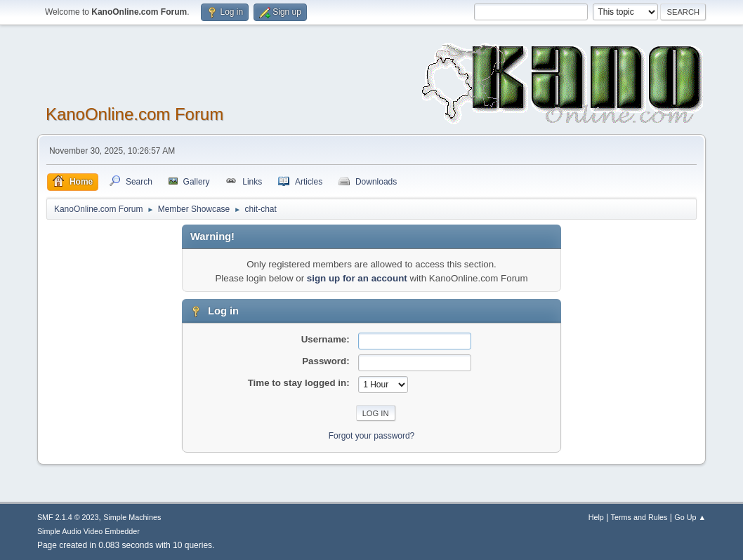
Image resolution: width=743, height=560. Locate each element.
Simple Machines (132, 517)
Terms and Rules (639, 517)
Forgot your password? (372, 436)
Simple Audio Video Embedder (88, 531)
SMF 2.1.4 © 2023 (68, 517)
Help (596, 517)
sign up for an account (357, 278)
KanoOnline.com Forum (134, 114)
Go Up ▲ (690, 517)
